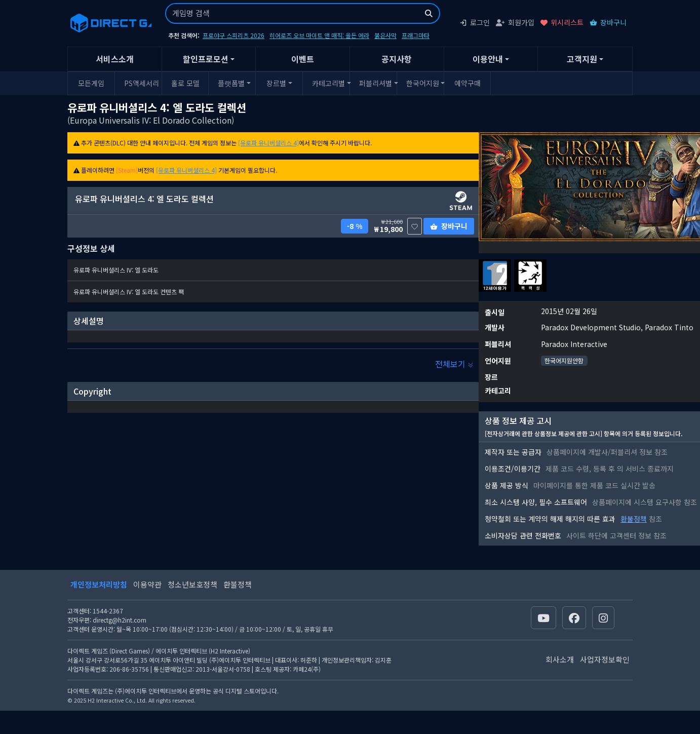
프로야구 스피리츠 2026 (234, 35)
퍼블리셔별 (376, 83)
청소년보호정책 (192, 584)
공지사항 (397, 59)
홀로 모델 (185, 83)
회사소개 (560, 659)
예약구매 (468, 83)
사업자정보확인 (605, 659)
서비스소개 (115, 59)
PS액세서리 (141, 83)
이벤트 (303, 59)
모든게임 (91, 83)
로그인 (475, 22)
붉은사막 (385, 35)
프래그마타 (416, 35)
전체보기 (454, 364)
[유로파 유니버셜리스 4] (268, 143)
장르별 (276, 83)
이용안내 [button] (488, 59)
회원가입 (515, 22)
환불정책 (634, 519)
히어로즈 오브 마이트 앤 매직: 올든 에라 (319, 35)
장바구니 (608, 22)
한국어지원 (423, 83)
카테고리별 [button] (328, 83)
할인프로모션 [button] (206, 59)
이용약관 (147, 584)
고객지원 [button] (582, 59)
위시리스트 (562, 22)
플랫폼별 (231, 83)
